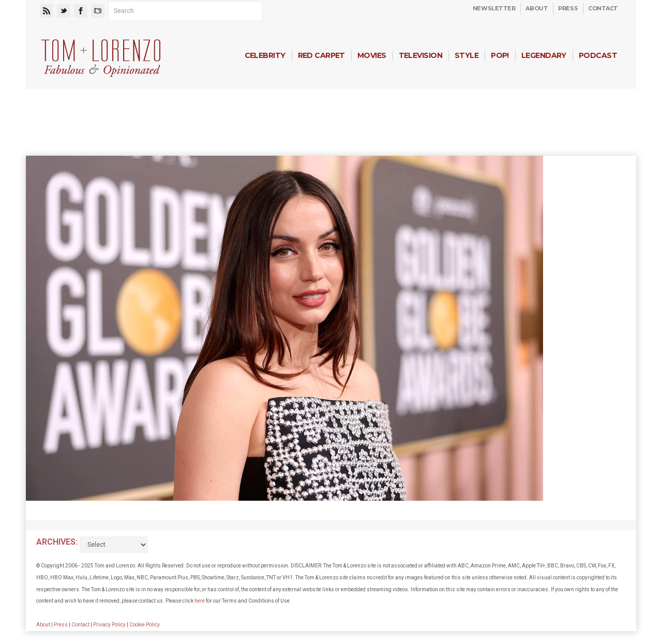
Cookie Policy (145, 625)
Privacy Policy (109, 625)
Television (420, 55)
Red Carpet (321, 55)
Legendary (544, 55)
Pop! (500, 55)
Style (467, 55)
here (200, 601)
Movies (372, 55)
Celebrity (265, 55)
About (537, 8)
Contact (603, 8)
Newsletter (494, 8)
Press (568, 8)
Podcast (598, 55)
